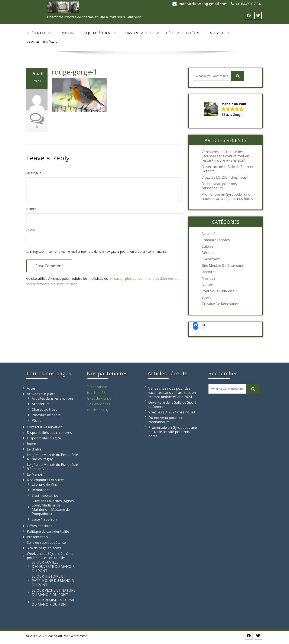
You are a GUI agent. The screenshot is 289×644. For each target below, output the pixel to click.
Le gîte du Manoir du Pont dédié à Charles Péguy (52, 457)
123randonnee (99, 404)
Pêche (37, 420)
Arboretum (41, 404)
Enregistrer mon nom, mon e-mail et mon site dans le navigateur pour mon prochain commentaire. (98, 252)
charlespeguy (98, 410)
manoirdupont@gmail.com (203, 4)
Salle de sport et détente (46, 542)
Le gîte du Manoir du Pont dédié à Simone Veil (52, 467)
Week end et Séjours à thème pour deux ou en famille (50, 556)
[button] (225, 109)
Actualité (209, 234)
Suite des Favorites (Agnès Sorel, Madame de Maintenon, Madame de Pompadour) (53, 507)
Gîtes (173, 33)
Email (31, 230)
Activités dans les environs (53, 398)
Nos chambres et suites (46, 480)
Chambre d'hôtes (216, 240)
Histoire (208, 272)
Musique (209, 278)
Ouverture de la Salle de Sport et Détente (228, 169)
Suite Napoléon (44, 519)
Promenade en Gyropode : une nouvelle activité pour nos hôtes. (228, 196)
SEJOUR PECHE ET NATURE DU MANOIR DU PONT (53, 592)
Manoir (68, 33)
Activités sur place (41, 394)
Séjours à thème (100, 33)
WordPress (79, 636)
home (31, 444)
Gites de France (99, 398)
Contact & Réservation (45, 427)
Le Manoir (35, 474)
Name (31, 209)
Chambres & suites (141, 33)
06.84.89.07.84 (248, 4)
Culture (208, 246)
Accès (31, 388)
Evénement (211, 259)
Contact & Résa (42, 42)
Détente (208, 253)
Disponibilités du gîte (44, 438)
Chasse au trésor (45, 409)
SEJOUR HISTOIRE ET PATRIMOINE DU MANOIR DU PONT (53, 581)
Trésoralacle (97, 387)
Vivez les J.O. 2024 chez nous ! (225, 177)
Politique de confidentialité (48, 531)
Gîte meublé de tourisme (222, 265)
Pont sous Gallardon (218, 291)
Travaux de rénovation (220, 304)
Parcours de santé (46, 415)
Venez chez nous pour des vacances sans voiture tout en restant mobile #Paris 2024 (225, 156)
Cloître (193, 33)
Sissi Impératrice (45, 495)
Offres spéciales (40, 526)
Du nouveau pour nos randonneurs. (219, 186)
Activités (219, 33)
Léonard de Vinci (45, 484)
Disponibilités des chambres (49, 433)
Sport (206, 297)
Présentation (39, 33)
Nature (207, 285)
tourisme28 (96, 393)
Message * (34, 173)
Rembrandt (41, 490)
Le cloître (34, 449)
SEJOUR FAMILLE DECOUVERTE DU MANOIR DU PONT (53, 567)
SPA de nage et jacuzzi (45, 548)
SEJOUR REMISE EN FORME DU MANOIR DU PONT (53, 602)
